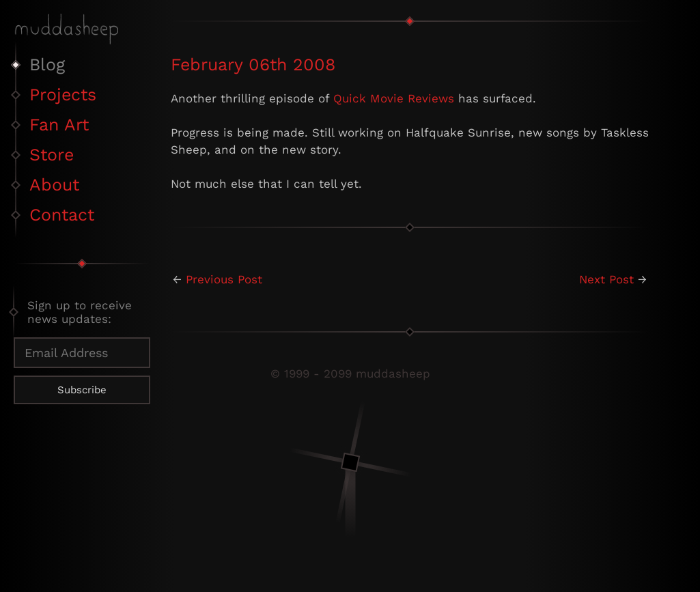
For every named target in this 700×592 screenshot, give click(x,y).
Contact (62, 215)
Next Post (606, 279)
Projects (63, 95)
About (54, 185)
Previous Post (224, 279)
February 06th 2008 (253, 65)
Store (52, 155)
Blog (47, 65)
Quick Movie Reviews (394, 98)
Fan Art (59, 125)
